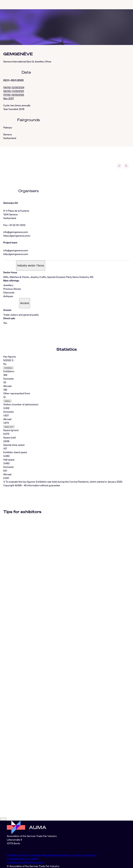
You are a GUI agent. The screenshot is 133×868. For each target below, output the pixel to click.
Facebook (65, 855)
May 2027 (9, 98)
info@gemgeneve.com (16, 232)
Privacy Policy (22, 862)
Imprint (11, 862)
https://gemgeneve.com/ (17, 236)
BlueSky (43, 855)
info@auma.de (15, 849)
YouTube (76, 855)
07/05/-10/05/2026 (14, 95)
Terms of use (37, 862)
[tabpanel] (66, 419)
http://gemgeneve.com (16, 254)
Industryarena (89, 855)
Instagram (23, 855)
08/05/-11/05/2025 (14, 91)
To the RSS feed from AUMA (22, 859)
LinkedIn (12, 855)
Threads (34, 855)
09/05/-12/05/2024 (14, 87)
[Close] (3, 819)
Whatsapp (54, 855)
